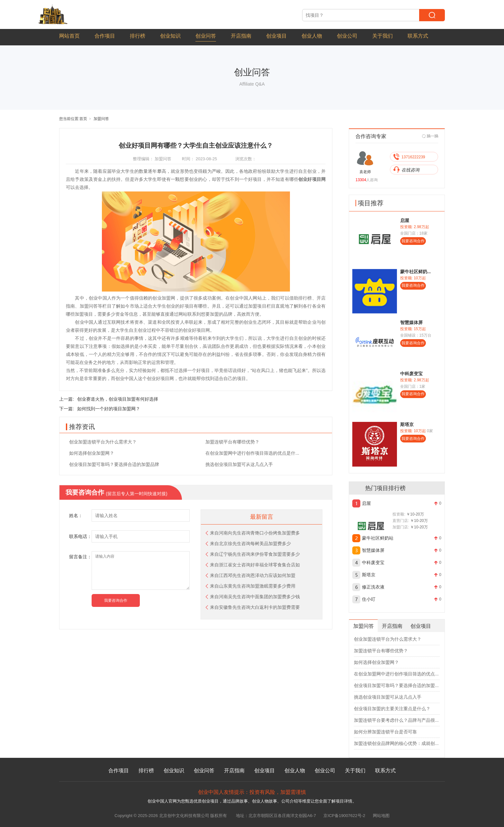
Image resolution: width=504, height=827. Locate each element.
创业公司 (347, 36)
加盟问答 (101, 119)
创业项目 (276, 36)
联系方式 (418, 36)
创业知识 (170, 36)
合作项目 (105, 36)
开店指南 (241, 36)
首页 (83, 119)
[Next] (431, 136)
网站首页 (69, 36)
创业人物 (312, 36)
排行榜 (138, 36)
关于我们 (382, 36)
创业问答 (206, 36)
